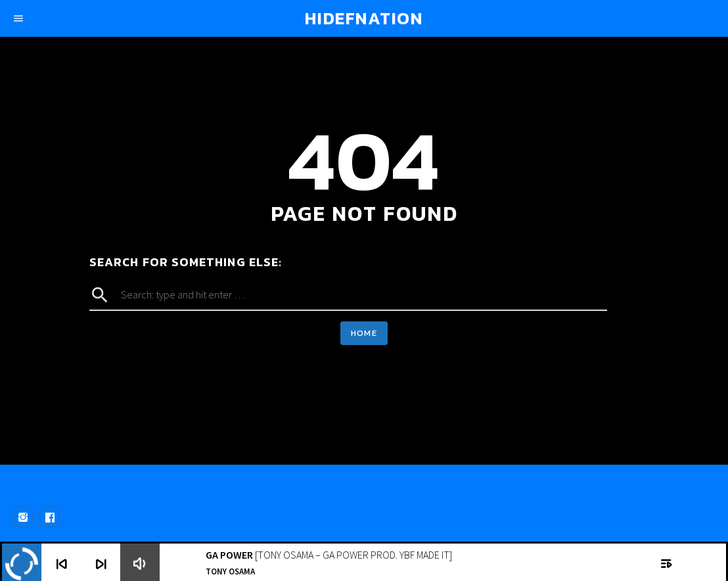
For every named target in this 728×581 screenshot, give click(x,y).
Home (364, 333)
